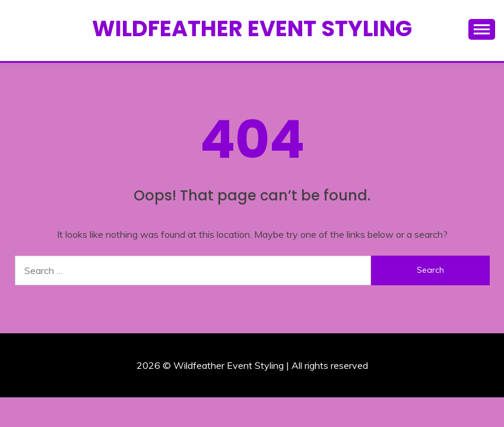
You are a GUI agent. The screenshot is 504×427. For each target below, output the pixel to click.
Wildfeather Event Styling (252, 28)
